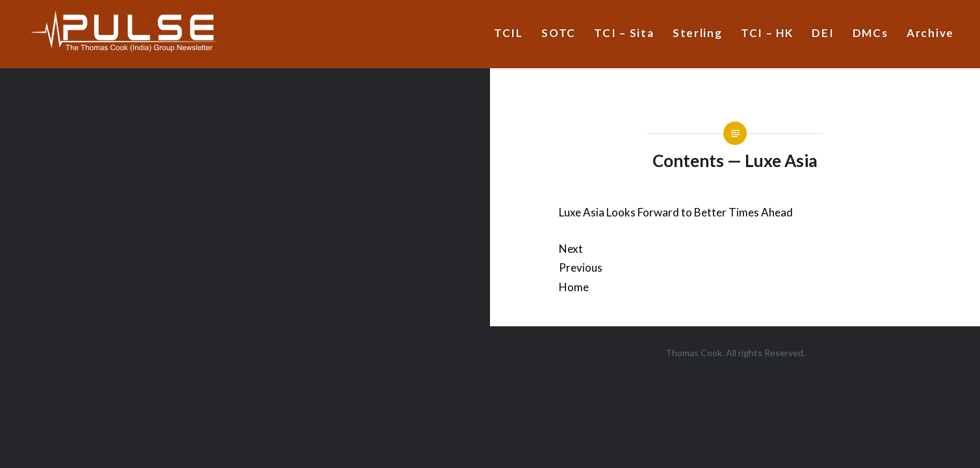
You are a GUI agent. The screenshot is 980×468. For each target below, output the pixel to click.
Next (571, 249)
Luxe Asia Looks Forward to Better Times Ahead (676, 212)
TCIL (509, 33)
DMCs (870, 33)
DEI (823, 33)
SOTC (559, 33)
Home (574, 287)
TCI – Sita (624, 33)
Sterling (698, 33)
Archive (930, 33)
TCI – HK (767, 33)
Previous (581, 267)
